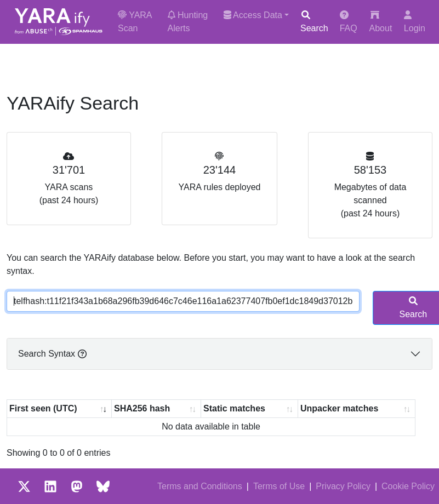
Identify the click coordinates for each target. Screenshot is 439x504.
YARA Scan (135, 22)
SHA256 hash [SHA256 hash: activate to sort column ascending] (142, 408)
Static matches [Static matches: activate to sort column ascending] (234, 408)
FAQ (349, 22)
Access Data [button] (253, 15)
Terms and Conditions (200, 486)
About (381, 22)
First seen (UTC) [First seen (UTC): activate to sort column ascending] (43, 408)
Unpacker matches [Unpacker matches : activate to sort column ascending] (339, 408)
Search (314, 22)
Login (415, 22)
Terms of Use (279, 486)
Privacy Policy (343, 486)
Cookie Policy (408, 486)
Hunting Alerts (188, 22)
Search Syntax (52, 354)
